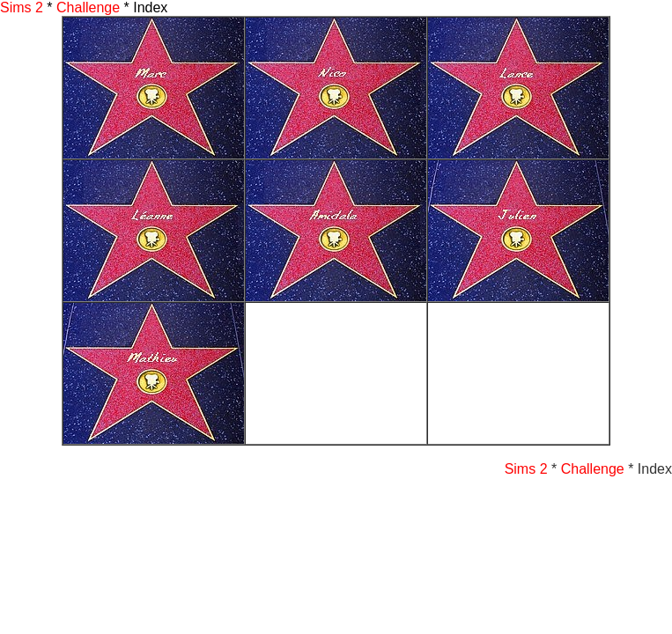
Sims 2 (22, 7)
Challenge (88, 7)
